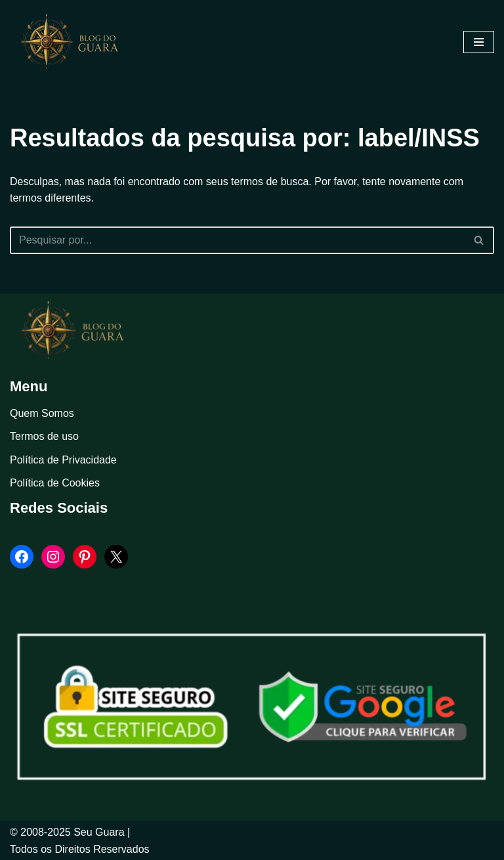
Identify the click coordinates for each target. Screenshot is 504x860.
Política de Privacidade (63, 460)
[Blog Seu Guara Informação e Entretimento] (75, 42)
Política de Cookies (55, 483)
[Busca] (237, 240)
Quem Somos (42, 413)
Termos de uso (44, 436)
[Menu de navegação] (479, 42)
